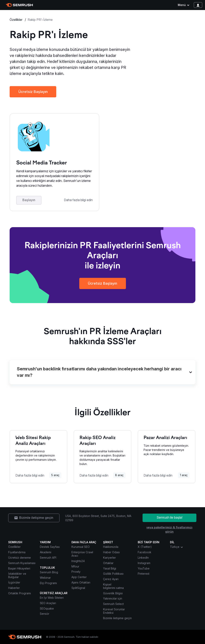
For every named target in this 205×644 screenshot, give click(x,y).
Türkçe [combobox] (177, 547)
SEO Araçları (48, 603)
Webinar (45, 578)
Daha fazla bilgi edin (78, 200)
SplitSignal (78, 588)
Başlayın (29, 200)
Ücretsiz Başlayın (33, 92)
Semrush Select (113, 604)
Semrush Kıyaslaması (22, 563)
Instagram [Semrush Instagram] (144, 563)
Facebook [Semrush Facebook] (145, 552)
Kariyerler (110, 558)
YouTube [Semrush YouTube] (144, 568)
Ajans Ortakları (81, 582)
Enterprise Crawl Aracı (82, 554)
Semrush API (48, 558)
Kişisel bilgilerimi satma (113, 586)
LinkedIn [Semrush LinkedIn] (143, 558)
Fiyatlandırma (17, 552)
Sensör (45, 614)
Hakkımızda (111, 547)
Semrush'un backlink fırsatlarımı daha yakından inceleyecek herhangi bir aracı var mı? (99, 372)
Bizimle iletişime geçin (117, 618)
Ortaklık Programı (20, 593)
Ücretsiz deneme (20, 558)
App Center (79, 577)
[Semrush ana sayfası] (19, 5)
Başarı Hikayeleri (19, 568)
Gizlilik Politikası (113, 574)
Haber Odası (111, 552)
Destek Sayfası (50, 547)
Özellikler (16, 20)
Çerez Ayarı (111, 579)
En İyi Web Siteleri (52, 598)
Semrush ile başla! (169, 517)
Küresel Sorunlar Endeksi (114, 611)
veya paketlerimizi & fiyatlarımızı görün (169, 529)
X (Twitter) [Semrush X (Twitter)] (145, 547)
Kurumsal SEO (81, 547)
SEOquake (47, 608)
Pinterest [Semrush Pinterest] (144, 574)
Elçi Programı (48, 583)
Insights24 (78, 561)
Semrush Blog (49, 572)
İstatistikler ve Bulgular (17, 575)
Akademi (46, 552)
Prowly (76, 572)
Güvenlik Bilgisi (113, 593)
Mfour (75, 566)
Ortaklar (108, 563)
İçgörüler (14, 582)
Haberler (14, 588)
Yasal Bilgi (110, 568)
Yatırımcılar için (113, 598)
